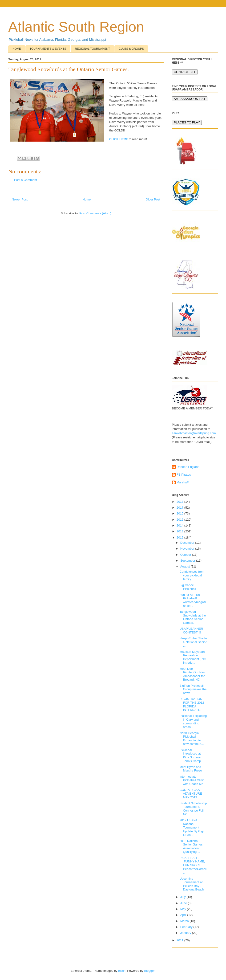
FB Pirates (184, 475)
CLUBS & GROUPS (131, 49)
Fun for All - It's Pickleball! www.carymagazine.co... (193, 600)
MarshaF (183, 482)
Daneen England (188, 467)
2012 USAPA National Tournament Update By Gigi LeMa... (191, 827)
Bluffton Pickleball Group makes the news (193, 689)
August (186, 566)
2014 (180, 525)
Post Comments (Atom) (95, 213)
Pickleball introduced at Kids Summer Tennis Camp (190, 755)
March (185, 921)
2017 (180, 508)
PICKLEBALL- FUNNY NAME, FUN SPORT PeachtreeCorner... (193, 865)
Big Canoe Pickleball (188, 587)
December (188, 543)
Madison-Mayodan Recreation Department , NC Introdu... (193, 657)
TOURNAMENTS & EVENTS (48, 49)
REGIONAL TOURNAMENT (92, 49)
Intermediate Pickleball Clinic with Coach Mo (192, 780)
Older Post (153, 199)
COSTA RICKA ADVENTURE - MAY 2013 (192, 793)
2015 (180, 520)
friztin (122, 971)
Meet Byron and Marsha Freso (191, 769)
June (184, 903)
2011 (180, 940)
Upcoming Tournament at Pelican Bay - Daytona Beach (192, 884)
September (188, 561)
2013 (180, 531)
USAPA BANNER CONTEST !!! (191, 631)
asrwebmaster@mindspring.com (194, 433)
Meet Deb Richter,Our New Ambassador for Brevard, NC (192, 674)
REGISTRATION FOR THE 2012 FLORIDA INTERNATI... (192, 704)
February (187, 927)
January (186, 933)
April (184, 915)
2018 (180, 502)
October (186, 555)
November (188, 549)
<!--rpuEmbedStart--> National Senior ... (193, 642)
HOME (17, 49)
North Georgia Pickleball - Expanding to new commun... (192, 739)
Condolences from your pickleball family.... (192, 575)
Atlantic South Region (76, 27)
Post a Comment (26, 180)
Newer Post (20, 199)
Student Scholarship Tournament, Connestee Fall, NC (193, 809)
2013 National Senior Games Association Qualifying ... (191, 846)
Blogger (149, 971)
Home (87, 199)
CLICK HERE (119, 139)
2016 (180, 513)
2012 (180, 537)
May (184, 909)
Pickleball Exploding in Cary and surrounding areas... (193, 721)
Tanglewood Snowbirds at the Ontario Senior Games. (193, 617)
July (184, 897)
